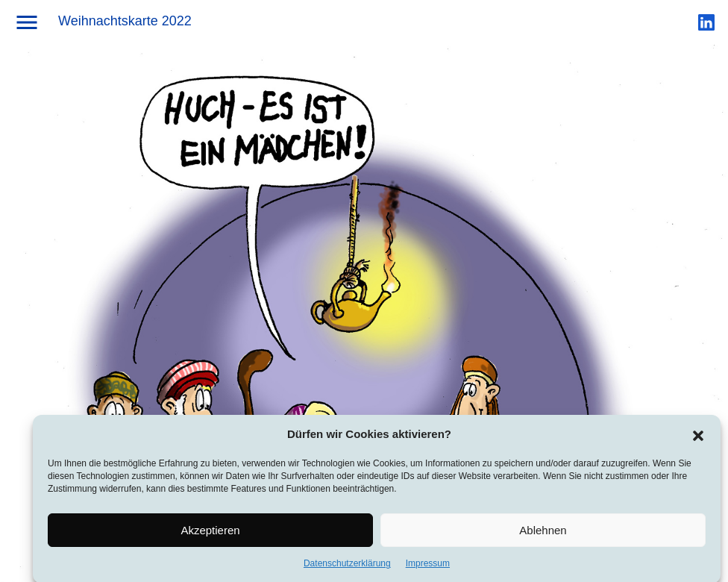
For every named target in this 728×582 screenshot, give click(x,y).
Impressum (428, 567)
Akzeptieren (210, 533)
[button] (698, 437)
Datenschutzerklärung (347, 567)
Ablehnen (543, 533)
